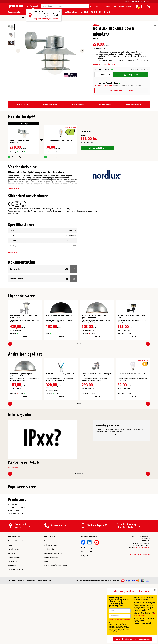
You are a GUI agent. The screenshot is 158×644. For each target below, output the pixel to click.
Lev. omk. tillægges (99, 48)
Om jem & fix (49, 600)
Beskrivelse (22, 105)
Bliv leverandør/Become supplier (56, 616)
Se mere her (13, 467)
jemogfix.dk (12, 632)
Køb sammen (105, 105)
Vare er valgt (17, 157)
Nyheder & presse (51, 596)
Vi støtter (130, 6)
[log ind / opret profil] (137, 6)
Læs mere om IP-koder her (107, 435)
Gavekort (126, 1)
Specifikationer (50, 105)
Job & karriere (119, 6)
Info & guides (78, 105)
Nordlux (96, 25)
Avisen (98, 6)
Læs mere (96, 64)
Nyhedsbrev (135, 1)
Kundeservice (146, 1)
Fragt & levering (14, 608)
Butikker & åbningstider (17, 592)
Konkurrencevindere (52, 608)
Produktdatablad (71, 128)
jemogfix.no (31, 632)
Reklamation (13, 612)
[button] (77, 344)
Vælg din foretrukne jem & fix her (46, 19)
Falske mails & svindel (16, 620)
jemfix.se (21, 632)
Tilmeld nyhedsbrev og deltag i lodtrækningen (132, 639)
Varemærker (13, 616)
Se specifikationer (108, 64)
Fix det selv (107, 6)
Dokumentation (134, 105)
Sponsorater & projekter (53, 604)
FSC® (46, 612)
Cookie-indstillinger (44, 632)
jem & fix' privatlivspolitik (144, 614)
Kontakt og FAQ (14, 600)
